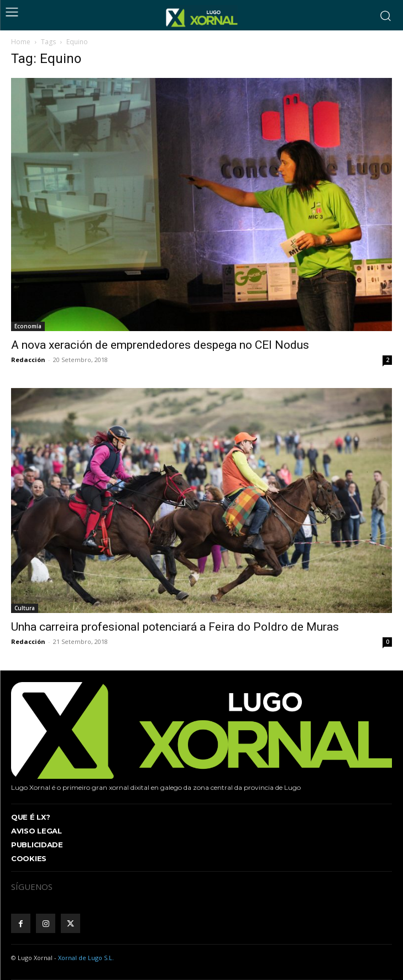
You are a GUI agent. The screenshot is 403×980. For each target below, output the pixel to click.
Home (21, 42)
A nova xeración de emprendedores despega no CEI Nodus (160, 345)
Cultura (25, 608)
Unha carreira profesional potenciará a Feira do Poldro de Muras (175, 627)
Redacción (28, 360)
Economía (28, 326)
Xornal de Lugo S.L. (86, 958)
